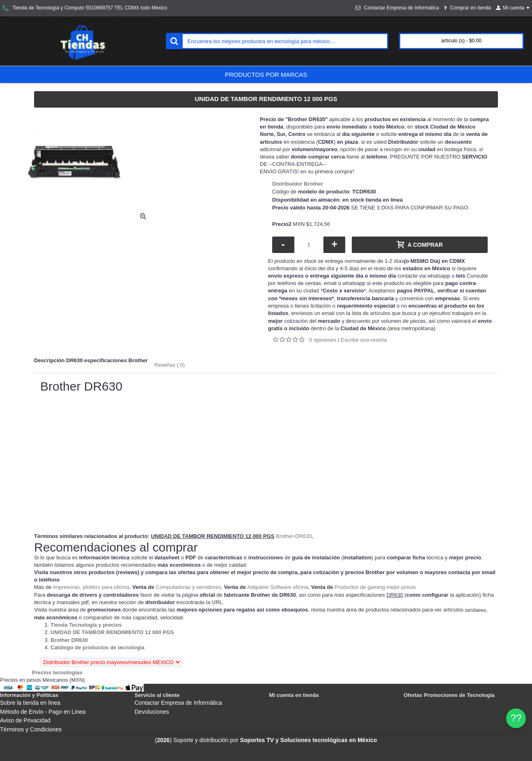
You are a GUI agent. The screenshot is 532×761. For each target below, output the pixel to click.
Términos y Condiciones (31, 729)
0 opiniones (323, 340)
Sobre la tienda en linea (30, 703)
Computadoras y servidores (188, 587)
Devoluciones (152, 712)
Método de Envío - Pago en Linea (43, 712)
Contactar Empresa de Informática (178, 703)
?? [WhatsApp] (516, 718)
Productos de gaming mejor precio (375, 587)
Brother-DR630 (294, 536)
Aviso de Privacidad (25, 720)
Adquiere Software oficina (278, 587)
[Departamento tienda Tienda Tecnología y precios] (86, 625)
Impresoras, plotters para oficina (91, 587)
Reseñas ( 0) (170, 365)
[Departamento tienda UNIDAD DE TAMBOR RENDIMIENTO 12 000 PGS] (112, 632)
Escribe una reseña (364, 340)
